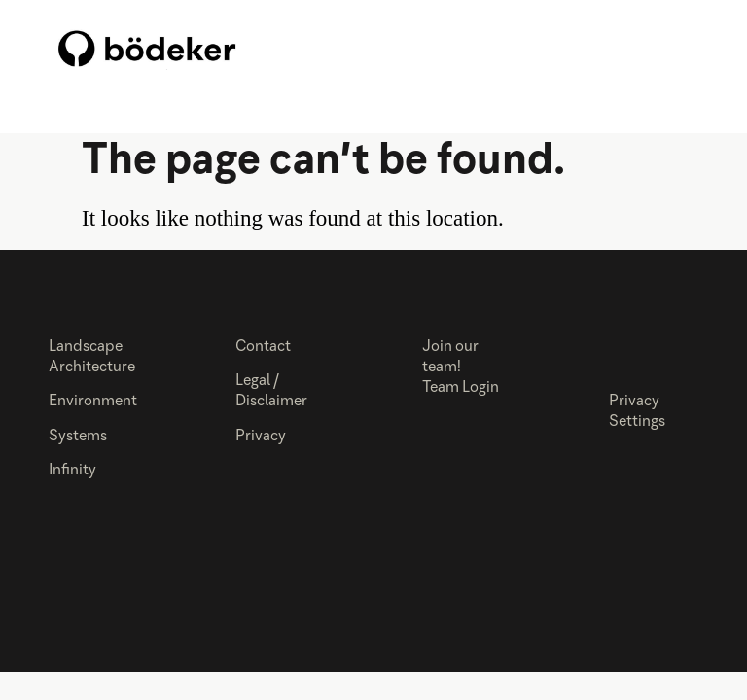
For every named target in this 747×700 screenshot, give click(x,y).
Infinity (72, 471)
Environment (93, 402)
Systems (78, 437)
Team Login (461, 388)
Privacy (261, 437)
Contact (263, 347)
